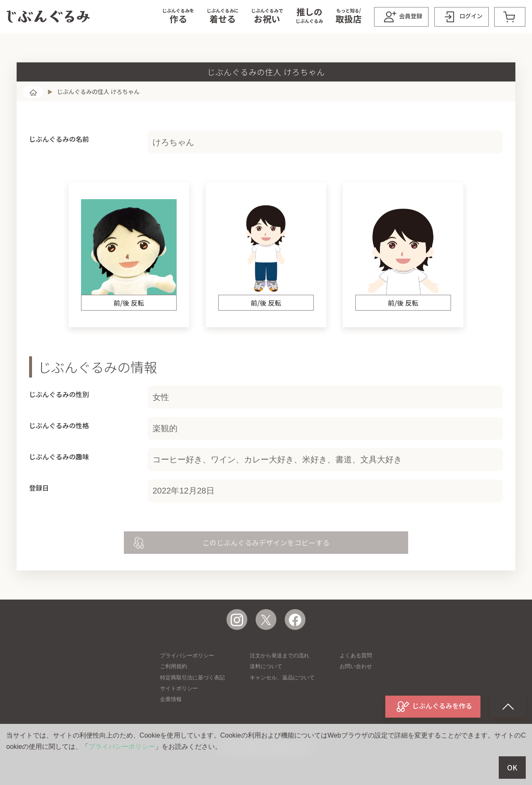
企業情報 (171, 699)
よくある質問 (356, 655)
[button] (178, 17)
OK (512, 768)
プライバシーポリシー (187, 655)
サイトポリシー (179, 688)
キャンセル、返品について (282, 678)
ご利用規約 (174, 666)
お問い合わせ (356, 666)
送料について (266, 666)
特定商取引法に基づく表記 (192, 678)
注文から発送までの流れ (280, 655)
